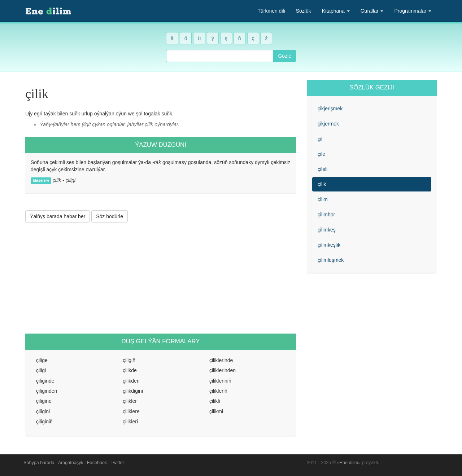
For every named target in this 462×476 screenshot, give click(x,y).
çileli (322, 169)
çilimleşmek (331, 260)
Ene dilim (349, 463)
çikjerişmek (330, 109)
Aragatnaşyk (71, 463)
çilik (322, 184)
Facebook (97, 463)
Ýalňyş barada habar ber (58, 216)
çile (321, 154)
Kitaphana (336, 11)
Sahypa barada (39, 463)
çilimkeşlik (329, 245)
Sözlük (304, 11)
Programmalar (413, 11)
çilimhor (326, 215)
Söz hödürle (110, 216)
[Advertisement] (161, 278)
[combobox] (220, 56)
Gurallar (372, 11)
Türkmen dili (271, 11)
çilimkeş (327, 230)
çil (320, 139)
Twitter (117, 463)
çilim (323, 199)
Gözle (285, 56)
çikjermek (328, 124)
